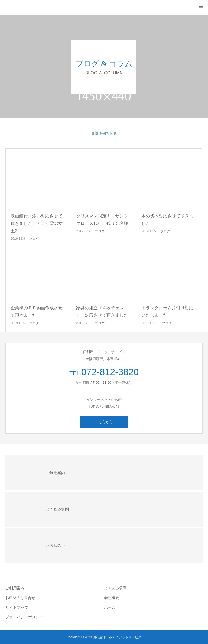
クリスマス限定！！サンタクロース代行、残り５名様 (102, 220)
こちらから (104, 422)
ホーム (110, 607)
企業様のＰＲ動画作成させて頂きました (37, 311)
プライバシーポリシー (24, 617)
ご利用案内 (15, 588)
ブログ (34, 239)
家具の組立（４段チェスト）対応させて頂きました (102, 311)
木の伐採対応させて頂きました (167, 220)
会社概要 (112, 598)
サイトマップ (17, 607)
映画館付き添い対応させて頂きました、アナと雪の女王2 (37, 223)
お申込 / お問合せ (20, 598)
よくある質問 (115, 588)
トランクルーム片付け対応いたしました (167, 311)
